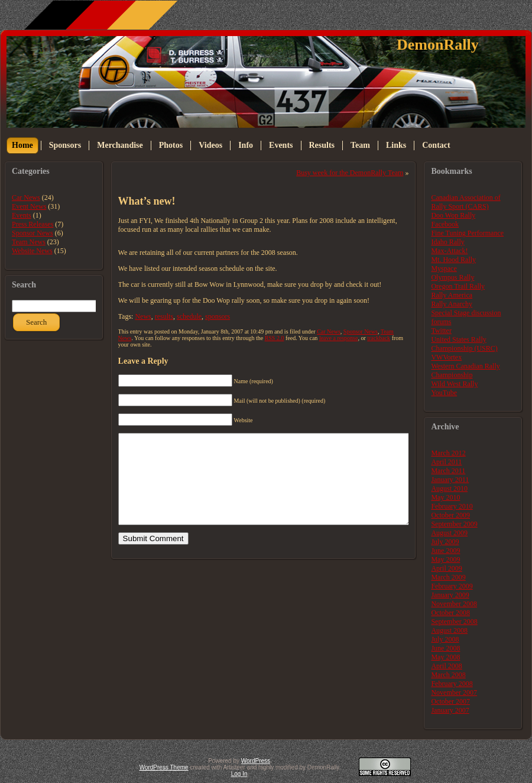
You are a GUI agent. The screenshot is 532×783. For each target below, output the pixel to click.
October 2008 (450, 613)
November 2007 (454, 693)
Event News (29, 206)
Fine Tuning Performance (467, 233)
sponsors (218, 316)
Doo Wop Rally (453, 215)
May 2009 (445, 559)
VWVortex (446, 357)
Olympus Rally (452, 277)
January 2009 (450, 595)
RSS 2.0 (275, 338)
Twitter (441, 331)
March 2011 (448, 471)
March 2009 (448, 577)
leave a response (339, 338)
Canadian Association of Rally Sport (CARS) (465, 202)
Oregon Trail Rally (458, 286)
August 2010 (449, 488)
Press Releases (33, 224)
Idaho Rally (447, 242)
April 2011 (446, 462)
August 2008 (449, 630)
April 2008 (446, 666)
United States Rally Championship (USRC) (464, 344)
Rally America (452, 295)
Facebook (445, 224)
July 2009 (445, 542)
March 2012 (448, 453)
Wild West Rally (454, 384)
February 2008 (452, 684)
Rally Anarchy (452, 304)
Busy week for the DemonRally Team (350, 173)
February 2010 (452, 506)
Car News (26, 198)
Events (22, 215)
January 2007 (450, 710)
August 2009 (449, 533)
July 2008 (445, 639)
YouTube (444, 393)
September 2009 (454, 524)
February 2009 (452, 586)
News (143, 316)
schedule (189, 316)
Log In (239, 774)
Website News (32, 251)
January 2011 (450, 480)
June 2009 (445, 551)
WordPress (256, 761)
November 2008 (454, 604)
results (164, 316)
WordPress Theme (164, 767)
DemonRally (438, 45)
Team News (29, 242)
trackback (379, 338)
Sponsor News (33, 233)
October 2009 (450, 515)
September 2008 (454, 622)
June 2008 (445, 648)
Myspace (444, 268)
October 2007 (450, 701)
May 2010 (445, 497)
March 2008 (448, 675)
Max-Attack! (449, 251)
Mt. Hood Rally (453, 260)
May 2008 (445, 657)
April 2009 (446, 568)
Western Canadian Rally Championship (465, 371)
